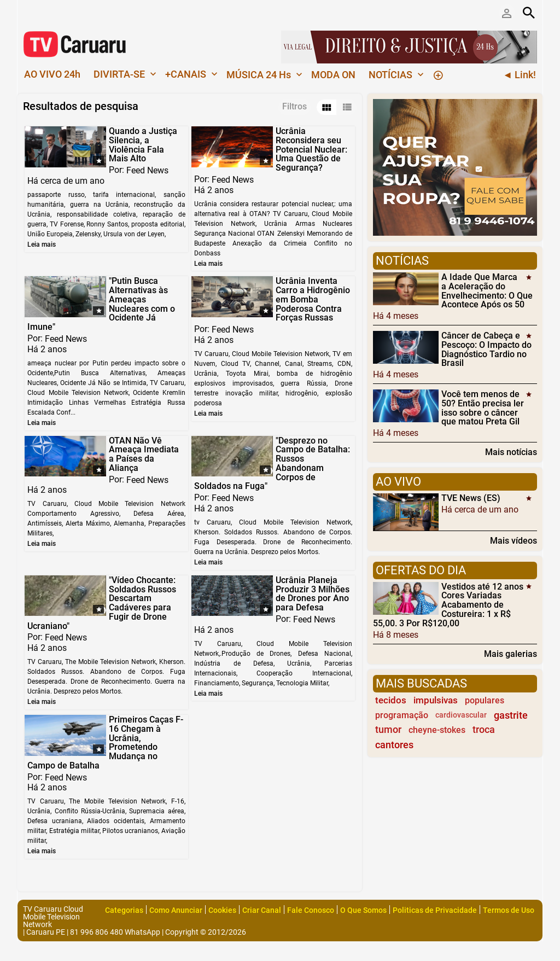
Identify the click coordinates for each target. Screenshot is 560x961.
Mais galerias (511, 654)
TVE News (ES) (471, 498)
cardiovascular (461, 715)
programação (402, 715)
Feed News (147, 170)
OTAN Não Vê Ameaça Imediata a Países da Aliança (144, 454)
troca (484, 730)
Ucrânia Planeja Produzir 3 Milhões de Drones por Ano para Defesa (313, 594)
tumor (388, 730)
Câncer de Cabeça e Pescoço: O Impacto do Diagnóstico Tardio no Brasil (486, 349)
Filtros (294, 106)
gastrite (511, 715)
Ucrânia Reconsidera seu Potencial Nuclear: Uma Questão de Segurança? (311, 149)
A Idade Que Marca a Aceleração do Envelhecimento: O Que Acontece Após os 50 (487, 291)
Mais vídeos (514, 540)
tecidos (391, 700)
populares (485, 700)
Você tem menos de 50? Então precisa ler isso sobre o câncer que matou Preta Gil (483, 408)
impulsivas (436, 700)
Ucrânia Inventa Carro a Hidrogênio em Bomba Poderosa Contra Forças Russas (313, 299)
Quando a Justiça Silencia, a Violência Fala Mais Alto (143, 145)
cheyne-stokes (437, 730)
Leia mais (42, 244)
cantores (394, 745)
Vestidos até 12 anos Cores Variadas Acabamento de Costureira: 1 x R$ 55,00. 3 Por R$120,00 (448, 604)
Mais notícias (511, 452)
